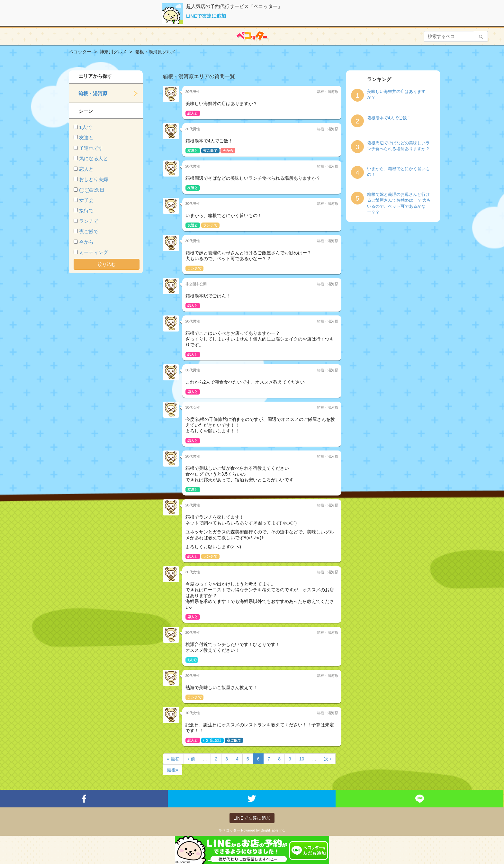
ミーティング (94, 252)
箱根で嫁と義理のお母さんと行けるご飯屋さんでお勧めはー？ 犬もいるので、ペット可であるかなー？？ (399, 203)
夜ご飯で (89, 231)
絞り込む (107, 264)
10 (302, 759)
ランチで (89, 221)
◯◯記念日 (92, 190)
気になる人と (94, 158)
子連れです (91, 148)
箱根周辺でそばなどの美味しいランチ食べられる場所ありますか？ (398, 146)
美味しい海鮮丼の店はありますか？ (396, 95)
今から (86, 242)
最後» (173, 770)
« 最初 (174, 759)
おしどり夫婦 (94, 179)
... (205, 759)
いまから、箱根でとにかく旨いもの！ (398, 172)
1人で (85, 127)
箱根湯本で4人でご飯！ (389, 118)
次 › (328, 759)
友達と (86, 137)
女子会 (86, 200)
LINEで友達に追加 (206, 16)
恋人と (86, 169)
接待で (86, 210)
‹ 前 (191, 759)
